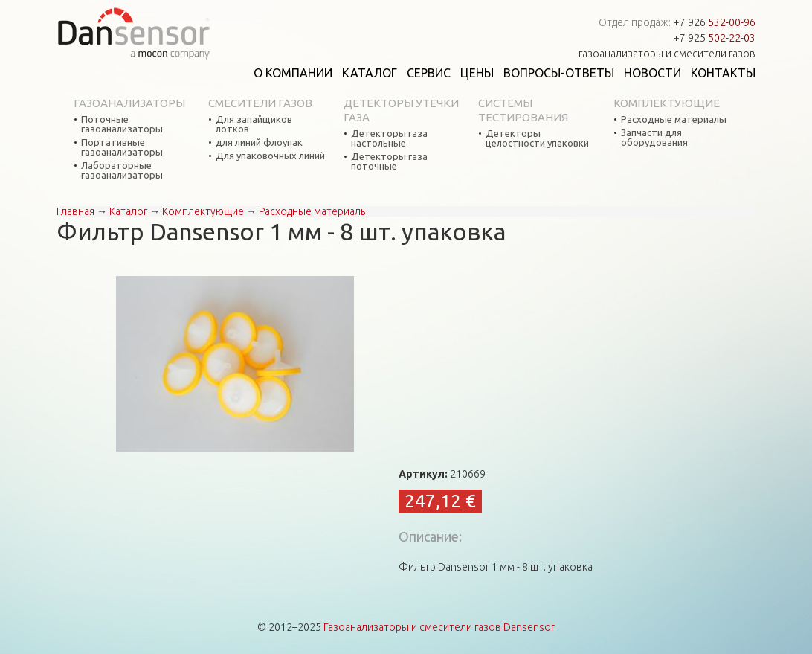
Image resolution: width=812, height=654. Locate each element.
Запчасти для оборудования (654, 138)
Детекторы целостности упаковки (537, 138)
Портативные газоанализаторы (122, 147)
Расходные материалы (674, 119)
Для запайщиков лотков (254, 124)
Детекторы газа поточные (389, 161)
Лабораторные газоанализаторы (122, 170)
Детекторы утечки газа (401, 110)
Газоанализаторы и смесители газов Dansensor (439, 627)
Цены (477, 73)
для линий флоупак (259, 142)
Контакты (723, 73)
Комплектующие (667, 103)
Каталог (370, 73)
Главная (75, 211)
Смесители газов (260, 103)
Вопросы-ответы (559, 73)
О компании (293, 73)
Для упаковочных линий (270, 156)
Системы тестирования (523, 110)
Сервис (429, 73)
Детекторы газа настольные (389, 138)
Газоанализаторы (129, 103)
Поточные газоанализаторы (122, 124)
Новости (652, 73)
